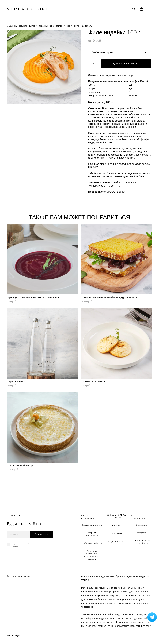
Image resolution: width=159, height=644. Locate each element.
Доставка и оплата (92, 525)
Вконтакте (141, 525)
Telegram (141, 533)
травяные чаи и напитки (51, 26)
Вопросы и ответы (117, 541)
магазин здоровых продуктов (21, 26)
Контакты (117, 533)
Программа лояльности (92, 534)
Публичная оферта (92, 543)
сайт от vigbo (14, 636)
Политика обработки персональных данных (92, 555)
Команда (117, 526)
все (68, 26)
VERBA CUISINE (28, 9)
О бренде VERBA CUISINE (117, 516)
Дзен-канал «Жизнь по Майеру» (141, 542)
